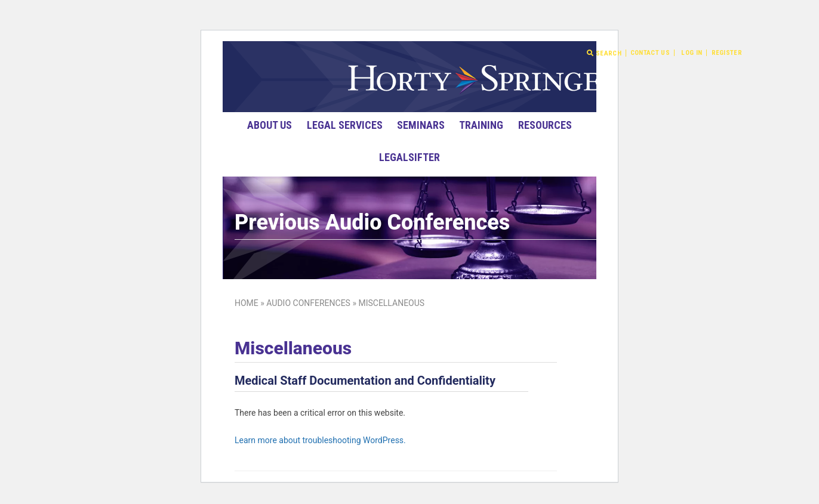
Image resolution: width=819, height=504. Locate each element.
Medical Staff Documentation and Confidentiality (365, 381)
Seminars (421, 125)
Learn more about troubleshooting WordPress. (320, 440)
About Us (270, 125)
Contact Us (650, 53)
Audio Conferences (308, 303)
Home (247, 303)
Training (481, 125)
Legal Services (345, 125)
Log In (692, 53)
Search (604, 53)
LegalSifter (410, 157)
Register (727, 53)
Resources (545, 125)
